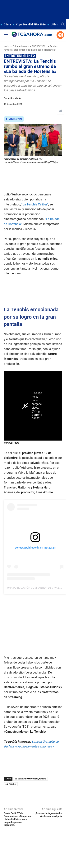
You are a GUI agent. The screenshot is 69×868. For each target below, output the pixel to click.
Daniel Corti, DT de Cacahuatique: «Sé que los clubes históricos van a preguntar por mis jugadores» (17, 819)
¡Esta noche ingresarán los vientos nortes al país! (49, 815)
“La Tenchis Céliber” (35, 204)
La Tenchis (11, 784)
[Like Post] (61, 111)
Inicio (7, 46)
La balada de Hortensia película (30, 779)
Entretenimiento (21, 46)
